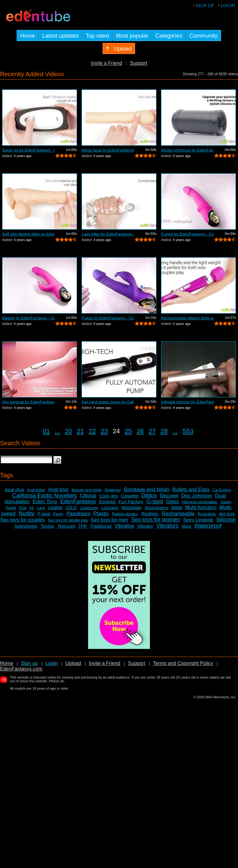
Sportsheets (26, 526)
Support (138, 63)
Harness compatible (200, 502)
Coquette (130, 496)
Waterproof (208, 526)
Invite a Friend (106, 63)
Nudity (26, 513)
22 (92, 431)
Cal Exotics (222, 490)
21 (80, 431)
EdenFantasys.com (21, 669)
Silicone (226, 520)
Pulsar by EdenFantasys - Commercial (108, 318)
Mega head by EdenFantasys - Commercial (108, 150)
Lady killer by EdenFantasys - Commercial (108, 234)
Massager (132, 507)
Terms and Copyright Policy (183, 663)
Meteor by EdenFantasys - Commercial (28, 318)
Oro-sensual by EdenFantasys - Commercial (28, 402)
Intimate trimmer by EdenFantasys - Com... (187, 402)
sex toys (227, 514)
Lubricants (110, 508)
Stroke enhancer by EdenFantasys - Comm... (187, 150)
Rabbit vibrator (125, 514)
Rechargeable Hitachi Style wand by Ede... (187, 318)
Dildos (149, 496)
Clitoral (88, 496)
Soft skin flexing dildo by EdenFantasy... (28, 234)
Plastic (101, 514)
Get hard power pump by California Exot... (108, 402)
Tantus (47, 526)
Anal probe (36, 490)
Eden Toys (45, 502)
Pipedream (78, 514)
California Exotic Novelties (45, 496)
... (57, 431)
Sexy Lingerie (198, 520)
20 (68, 431)
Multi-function (201, 507)
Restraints (207, 514)
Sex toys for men (109, 520)
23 (104, 431)
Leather (55, 508)
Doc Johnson (196, 496)
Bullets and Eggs (191, 490)
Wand (186, 526)
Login (228, 6)
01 (46, 431)
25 (128, 431)
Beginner (113, 490)
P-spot (44, 514)
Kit (32, 508)
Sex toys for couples (23, 520)
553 (188, 431)
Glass (173, 502)
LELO (71, 508)
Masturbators (157, 508)
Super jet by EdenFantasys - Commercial (28, 150)
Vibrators (168, 526)
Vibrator (145, 526)
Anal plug (15, 490)
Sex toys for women (155, 520)
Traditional (101, 526)
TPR (83, 526)
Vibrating (124, 526)
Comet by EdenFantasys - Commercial (187, 234)
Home (7, 663)
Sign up (205, 6)
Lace (41, 508)
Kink (23, 508)
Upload (73, 663)
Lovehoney (89, 508)
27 (152, 431)
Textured (66, 526)
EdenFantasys (78, 501)
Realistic (150, 514)
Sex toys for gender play (68, 520)
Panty (58, 514)
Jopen (226, 502)
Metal (176, 508)
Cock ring (109, 496)
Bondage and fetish (147, 490)
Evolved (107, 502)
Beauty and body (87, 490)
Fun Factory (131, 502)
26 (140, 431)
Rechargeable (178, 514)
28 (164, 431)
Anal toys (58, 490)
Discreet (169, 496)
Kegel (11, 508)
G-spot (155, 501)
